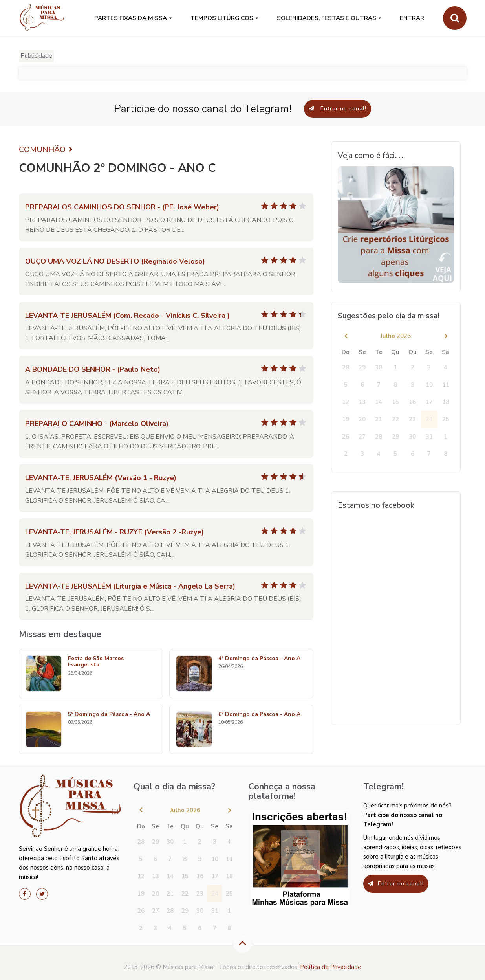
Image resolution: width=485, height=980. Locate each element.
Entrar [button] (412, 18)
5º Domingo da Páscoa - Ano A (109, 715)
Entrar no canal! (338, 109)
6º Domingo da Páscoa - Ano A (259, 715)
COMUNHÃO (47, 150)
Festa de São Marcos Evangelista (96, 662)
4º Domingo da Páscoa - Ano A (259, 659)
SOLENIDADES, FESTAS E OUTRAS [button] (327, 18)
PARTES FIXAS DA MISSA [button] (131, 18)
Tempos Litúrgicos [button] (222, 18)
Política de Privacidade (331, 967)
